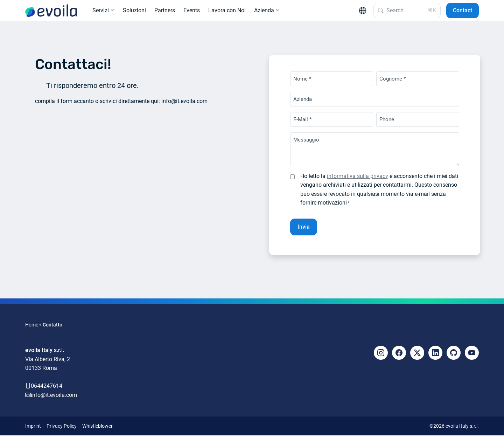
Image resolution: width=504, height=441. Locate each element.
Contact (463, 13)
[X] (417, 358)
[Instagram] (381, 358)
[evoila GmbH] (51, 13)
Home (32, 330)
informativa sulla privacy (358, 182)
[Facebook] (399, 358)
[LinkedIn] (435, 358)
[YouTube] (472, 358)
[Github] (454, 358)
